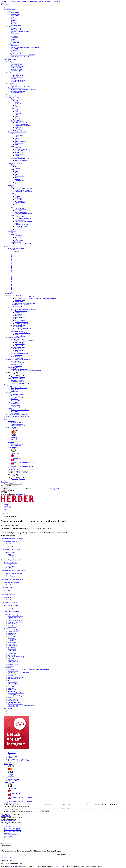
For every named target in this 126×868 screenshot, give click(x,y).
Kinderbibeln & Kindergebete (23, 218)
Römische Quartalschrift (22, 322)
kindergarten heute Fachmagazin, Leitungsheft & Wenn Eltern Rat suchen (35, 298)
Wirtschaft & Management (22, 151)
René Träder (11, 638)
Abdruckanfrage (16, 407)
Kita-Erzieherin (16, 14)
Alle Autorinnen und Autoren (16, 248)
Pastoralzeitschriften (17, 93)
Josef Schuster (12, 641)
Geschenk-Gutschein (17, 444)
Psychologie (18, 198)
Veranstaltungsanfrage (17, 397)
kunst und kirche (19, 358)
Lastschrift (14, 439)
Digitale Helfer (15, 39)
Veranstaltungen (16, 251)
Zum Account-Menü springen (41, 1)
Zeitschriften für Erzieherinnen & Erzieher (23, 55)
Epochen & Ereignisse (21, 149)
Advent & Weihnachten (21, 225)
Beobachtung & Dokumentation (20, 31)
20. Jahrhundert (19, 152)
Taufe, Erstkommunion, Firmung (24, 214)
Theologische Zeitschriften (15, 88)
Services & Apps (16, 25)
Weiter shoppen (5, 867)
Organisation (15, 38)
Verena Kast (11, 635)
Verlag (6, 385)
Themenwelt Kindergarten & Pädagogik (12, 539)
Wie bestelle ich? (16, 441)
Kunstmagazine (19, 127)
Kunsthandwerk (19, 181)
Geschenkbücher (19, 176)
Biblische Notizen (20, 317)
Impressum (7, 838)
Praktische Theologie (17, 69)
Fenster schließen (6, 844)
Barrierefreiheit (9, 836)
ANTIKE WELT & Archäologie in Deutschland (28, 371)
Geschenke (18, 118)
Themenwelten (8, 614)
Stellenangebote (16, 46)
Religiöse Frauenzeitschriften (23, 126)
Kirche (17, 105)
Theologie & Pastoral (10, 60)
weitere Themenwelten (11, 96)
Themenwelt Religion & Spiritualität (11, 560)
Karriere (10, 408)
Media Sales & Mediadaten (15, 378)
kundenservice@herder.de (20, 473)
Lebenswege (18, 200)
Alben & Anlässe (19, 220)
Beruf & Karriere (16, 85)
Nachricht (17, 145)
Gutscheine (11, 442)
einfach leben (18, 316)
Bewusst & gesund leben (22, 190)
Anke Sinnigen (12, 660)
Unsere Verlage (12, 753)
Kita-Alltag (14, 17)
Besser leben (11, 185)
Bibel (16, 101)
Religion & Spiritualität (14, 97)
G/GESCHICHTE (20, 363)
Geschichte (18, 237)
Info (5, 419)
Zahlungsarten (8, 764)
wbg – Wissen (12, 231)
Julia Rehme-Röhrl (13, 658)
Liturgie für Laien (16, 79)
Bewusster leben (19, 195)
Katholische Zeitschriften (22, 123)
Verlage (10, 386)
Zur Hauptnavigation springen (24, 1)
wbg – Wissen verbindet (11, 605)
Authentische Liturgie (17, 77)
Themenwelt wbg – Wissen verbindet (11, 602)
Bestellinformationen (14, 427)
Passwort (28, 489)
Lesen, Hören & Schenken (15, 163)
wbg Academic (19, 239)
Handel (6, 418)
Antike (17, 137)
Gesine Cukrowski (13, 632)
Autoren (6, 246)
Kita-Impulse (15, 13)
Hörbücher (18, 173)
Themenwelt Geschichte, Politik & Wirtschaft (14, 571)
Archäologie (18, 236)
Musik (16, 174)
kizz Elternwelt (19, 306)
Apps (9, 568)
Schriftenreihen (19, 240)
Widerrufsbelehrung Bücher (12, 828)
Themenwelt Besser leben (8, 587)
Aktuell (13, 250)
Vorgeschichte (19, 135)
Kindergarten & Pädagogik (12, 9)
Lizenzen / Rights (13, 402)
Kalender (17, 179)
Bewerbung (14, 50)
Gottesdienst (18, 327)
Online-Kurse (15, 41)
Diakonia (17, 319)
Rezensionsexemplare (17, 394)
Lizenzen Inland (16, 404)
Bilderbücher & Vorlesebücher (23, 222)
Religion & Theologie (17, 380)
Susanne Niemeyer (13, 661)
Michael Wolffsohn (13, 652)
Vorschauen (14, 399)
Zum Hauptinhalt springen (8, 1)
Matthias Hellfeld (13, 643)
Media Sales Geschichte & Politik (21, 383)
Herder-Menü (5, 482)
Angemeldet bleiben (7, 491)
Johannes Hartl (12, 633)
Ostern (17, 223)
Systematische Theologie (18, 64)
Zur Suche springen (55, 1)
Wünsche (17, 168)
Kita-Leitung (15, 16)
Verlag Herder (8, 709)
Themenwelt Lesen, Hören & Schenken (12, 580)
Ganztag (14, 35)
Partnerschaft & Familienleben (23, 192)
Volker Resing (12, 650)
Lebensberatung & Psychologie (23, 189)
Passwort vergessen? (53, 489)
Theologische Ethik (17, 68)
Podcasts (14, 20)
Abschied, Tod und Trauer (22, 228)
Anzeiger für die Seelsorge (22, 333)
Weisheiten (18, 167)
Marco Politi (11, 644)
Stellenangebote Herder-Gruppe (20, 410)
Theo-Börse (11, 83)
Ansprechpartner (16, 400)
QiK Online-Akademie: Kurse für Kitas (19, 416)
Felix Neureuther (12, 636)
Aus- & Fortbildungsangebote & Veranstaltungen (25, 47)
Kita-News (14, 22)
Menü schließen (6, 5)
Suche (2, 483)
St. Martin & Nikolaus (21, 226)
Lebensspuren (19, 355)
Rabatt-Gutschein (16, 446)
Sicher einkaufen (12, 447)
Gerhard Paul (11, 663)
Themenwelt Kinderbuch (8, 595)
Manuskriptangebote (13, 762)
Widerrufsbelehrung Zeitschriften (14, 831)
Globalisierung (19, 143)
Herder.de (3, 3)
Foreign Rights (15, 405)
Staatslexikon (18, 366)
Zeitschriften (8, 294)
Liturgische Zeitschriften (18, 91)
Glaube (17, 102)
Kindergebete (18, 211)
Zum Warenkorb (14, 867)
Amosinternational (20, 320)
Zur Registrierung (61, 867)
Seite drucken (5, 611)
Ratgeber (17, 196)
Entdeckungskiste (20, 300)
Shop (9, 27)
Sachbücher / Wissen (21, 217)
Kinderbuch (11, 206)
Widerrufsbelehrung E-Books (12, 830)
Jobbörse (10, 44)
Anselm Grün (12, 647)
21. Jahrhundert (19, 154)
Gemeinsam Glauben (21, 350)
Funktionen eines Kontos (18, 426)
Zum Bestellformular (7, 857)
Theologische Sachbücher (18, 74)
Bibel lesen (18, 352)
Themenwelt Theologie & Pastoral (10, 549)
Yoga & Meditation (20, 203)
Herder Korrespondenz (21, 311)
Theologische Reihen (17, 75)
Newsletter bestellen (10, 803)
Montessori (14, 36)
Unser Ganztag (19, 301)
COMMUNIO (19, 314)
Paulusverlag (15, 391)
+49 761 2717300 (13, 374)
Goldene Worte (19, 130)
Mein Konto (11, 421)
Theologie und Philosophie (22, 323)
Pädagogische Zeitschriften (15, 53)
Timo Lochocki (12, 649)
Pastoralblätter (19, 330)
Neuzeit (17, 140)
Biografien (18, 148)
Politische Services (20, 162)
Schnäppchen (15, 42)
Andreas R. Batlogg (13, 630)
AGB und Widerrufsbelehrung (13, 827)
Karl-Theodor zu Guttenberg (16, 657)
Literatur (17, 171)
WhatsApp (14, 24)
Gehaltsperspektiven (17, 52)
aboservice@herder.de (19, 377)
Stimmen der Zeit (20, 312)
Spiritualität (18, 104)
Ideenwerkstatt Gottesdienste (23, 328)
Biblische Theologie (17, 63)
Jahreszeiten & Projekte (18, 30)
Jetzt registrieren (20, 494)
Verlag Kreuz (15, 389)
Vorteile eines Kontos (17, 424)
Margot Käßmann (13, 665)
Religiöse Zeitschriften (18, 121)
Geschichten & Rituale (21, 212)
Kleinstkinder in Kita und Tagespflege (25, 303)
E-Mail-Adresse (5, 489)
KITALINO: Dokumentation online (18, 415)
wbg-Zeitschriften (16, 242)
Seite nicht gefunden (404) (12, 517)
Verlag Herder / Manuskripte (19, 388)
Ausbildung (14, 49)
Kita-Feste (14, 19)
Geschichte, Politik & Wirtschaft (17, 132)
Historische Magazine (21, 160)
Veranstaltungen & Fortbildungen (21, 86)
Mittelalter (18, 138)
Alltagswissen (19, 201)
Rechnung (14, 438)
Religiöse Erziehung (20, 209)
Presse (9, 393)
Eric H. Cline (11, 666)
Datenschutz (8, 833)
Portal (9, 11)
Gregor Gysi (11, 655)
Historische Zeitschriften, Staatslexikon (22, 159)
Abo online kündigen (7, 824)
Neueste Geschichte (20, 141)
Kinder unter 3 (15, 33)
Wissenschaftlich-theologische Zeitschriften (23, 90)
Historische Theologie (17, 66)
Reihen (17, 156)
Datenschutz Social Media (12, 835)
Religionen (18, 107)
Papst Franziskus (12, 646)
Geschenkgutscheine (20, 184)
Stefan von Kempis (13, 639)
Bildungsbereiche (16, 28)
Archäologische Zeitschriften (23, 244)
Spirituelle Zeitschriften (21, 124)
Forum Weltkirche (20, 336)
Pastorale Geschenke (17, 82)
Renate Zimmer (12, 654)
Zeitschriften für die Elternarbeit (20, 57)
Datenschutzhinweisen (34, 811)
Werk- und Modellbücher (18, 80)
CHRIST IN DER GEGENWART (24, 341)
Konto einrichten (16, 422)
